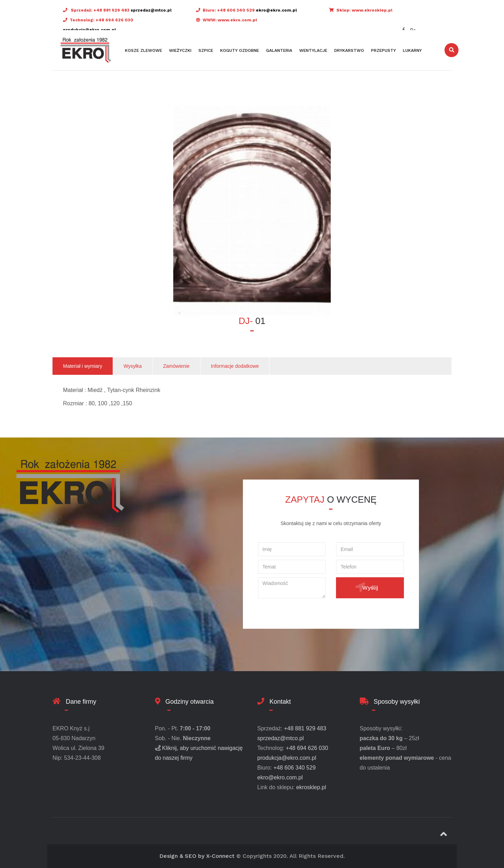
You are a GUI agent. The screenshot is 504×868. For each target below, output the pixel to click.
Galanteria (279, 50)
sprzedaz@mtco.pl (151, 10)
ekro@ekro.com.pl (276, 10)
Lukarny (412, 50)
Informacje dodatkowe (235, 366)
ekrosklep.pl (311, 787)
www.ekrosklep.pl (372, 10)
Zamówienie (176, 366)
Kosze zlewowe (143, 50)
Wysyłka (133, 366)
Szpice (206, 50)
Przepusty (383, 50)
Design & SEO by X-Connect (197, 856)
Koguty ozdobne (240, 50)
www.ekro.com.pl (237, 20)
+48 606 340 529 (236, 10)
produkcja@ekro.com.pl (89, 30)
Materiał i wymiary (83, 366)
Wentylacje (313, 50)
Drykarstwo (349, 50)
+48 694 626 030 (114, 20)
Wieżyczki (180, 50)
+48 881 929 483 (111, 10)
